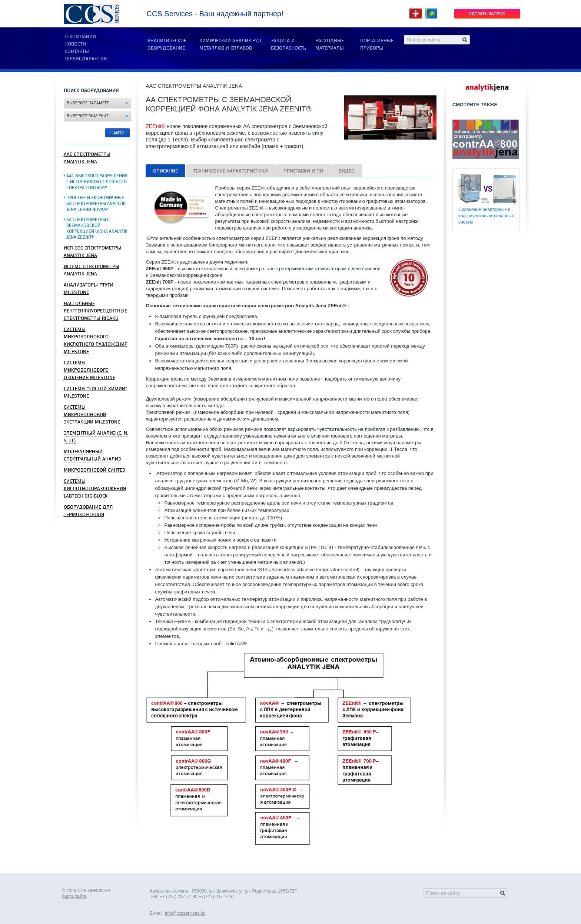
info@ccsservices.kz (185, 913)
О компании (80, 37)
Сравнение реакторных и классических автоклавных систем (488, 200)
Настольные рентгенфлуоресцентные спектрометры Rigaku (95, 311)
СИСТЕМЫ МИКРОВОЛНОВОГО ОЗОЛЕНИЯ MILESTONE (89, 370)
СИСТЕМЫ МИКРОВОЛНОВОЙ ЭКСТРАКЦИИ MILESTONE (92, 415)
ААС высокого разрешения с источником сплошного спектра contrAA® (97, 182)
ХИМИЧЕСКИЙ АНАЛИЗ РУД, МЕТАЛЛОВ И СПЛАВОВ (231, 44)
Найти (117, 133)
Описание (165, 171)
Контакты (77, 51)
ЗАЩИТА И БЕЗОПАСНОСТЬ (288, 44)
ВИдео (347, 171)
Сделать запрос (487, 14)
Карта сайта (74, 896)
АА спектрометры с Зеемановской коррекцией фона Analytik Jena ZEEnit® (97, 229)
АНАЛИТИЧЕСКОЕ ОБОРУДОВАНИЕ (167, 44)
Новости (75, 44)
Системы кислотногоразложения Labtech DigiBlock (95, 489)
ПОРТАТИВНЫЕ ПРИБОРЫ (377, 44)
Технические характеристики (231, 171)
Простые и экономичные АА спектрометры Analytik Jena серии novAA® (96, 204)
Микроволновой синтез (94, 470)
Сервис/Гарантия (86, 59)
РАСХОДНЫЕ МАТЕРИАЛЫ (330, 44)
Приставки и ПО (303, 171)
